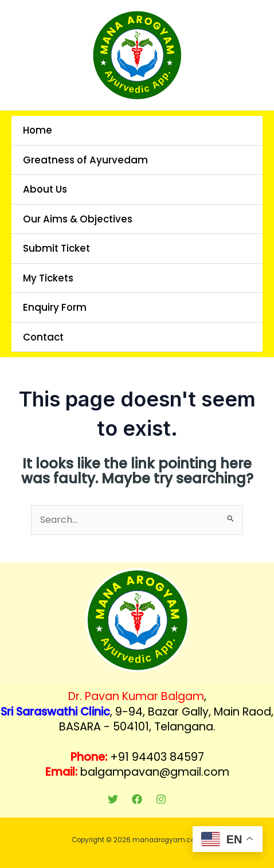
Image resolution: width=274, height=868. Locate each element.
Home (38, 130)
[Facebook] (137, 799)
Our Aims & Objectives (78, 219)
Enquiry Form (55, 307)
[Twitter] (113, 799)
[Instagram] (161, 799)
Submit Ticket (56, 248)
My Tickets (48, 278)
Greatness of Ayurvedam (85, 160)
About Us (45, 189)
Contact (43, 337)
